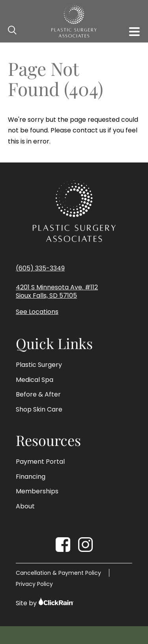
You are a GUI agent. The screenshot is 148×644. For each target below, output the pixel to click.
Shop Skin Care (39, 410)
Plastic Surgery (39, 365)
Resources (48, 440)
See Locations (37, 312)
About (25, 506)
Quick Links (54, 344)
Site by (45, 602)
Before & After (38, 395)
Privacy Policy (34, 584)
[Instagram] (85, 545)
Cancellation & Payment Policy (58, 573)
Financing (31, 477)
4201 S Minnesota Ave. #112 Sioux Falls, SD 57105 (57, 292)
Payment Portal (40, 462)
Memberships (37, 491)
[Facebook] (63, 545)
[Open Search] (13, 30)
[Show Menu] (134, 32)
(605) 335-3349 (40, 268)
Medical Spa (35, 380)
